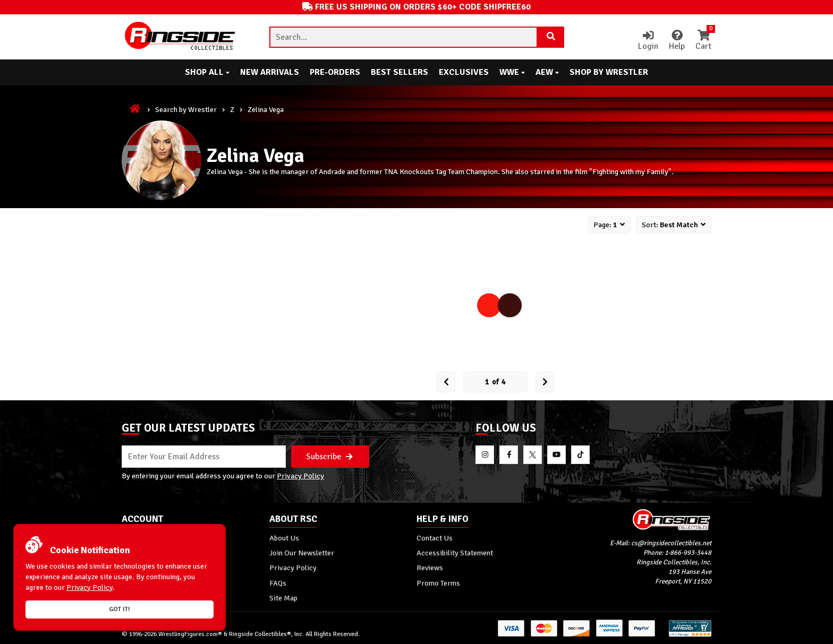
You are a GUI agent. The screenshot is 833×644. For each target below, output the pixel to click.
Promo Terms (438, 583)
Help (677, 41)
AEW (547, 72)
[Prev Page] (446, 382)
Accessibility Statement (455, 553)
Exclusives (464, 72)
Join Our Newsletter (302, 553)
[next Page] (545, 382)
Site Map (283, 598)
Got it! (120, 609)
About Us (284, 538)
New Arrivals (270, 72)
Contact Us (435, 538)
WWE (512, 72)
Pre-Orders (335, 72)
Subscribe (329, 457)
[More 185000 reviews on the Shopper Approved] (690, 635)
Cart (703, 41)
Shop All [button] (207, 72)
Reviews (430, 568)
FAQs (278, 583)
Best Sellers (399, 72)
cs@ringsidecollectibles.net (671, 543)
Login (648, 41)
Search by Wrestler (186, 109)
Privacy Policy (300, 476)
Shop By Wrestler (609, 72)
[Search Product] (551, 37)
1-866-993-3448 (688, 553)
